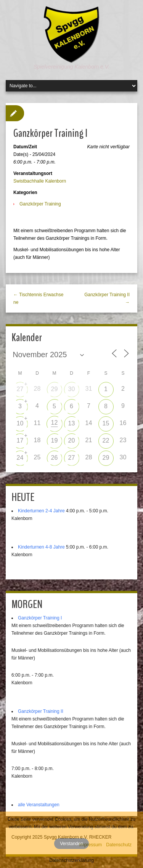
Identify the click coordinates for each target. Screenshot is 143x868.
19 (55, 440)
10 (20, 423)
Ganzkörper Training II (41, 711)
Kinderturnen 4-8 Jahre (41, 547)
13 (72, 423)
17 (20, 440)
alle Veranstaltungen (39, 805)
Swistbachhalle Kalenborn (40, 181)
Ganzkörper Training (40, 204)
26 (55, 458)
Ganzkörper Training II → (107, 298)
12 (55, 423)
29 (55, 389)
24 (20, 458)
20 (72, 440)
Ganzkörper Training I (40, 618)
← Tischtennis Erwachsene (38, 298)
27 (20, 389)
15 (106, 423)
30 (72, 389)
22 (106, 440)
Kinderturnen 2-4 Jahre (41, 511)
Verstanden (71, 844)
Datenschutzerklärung (71, 860)
